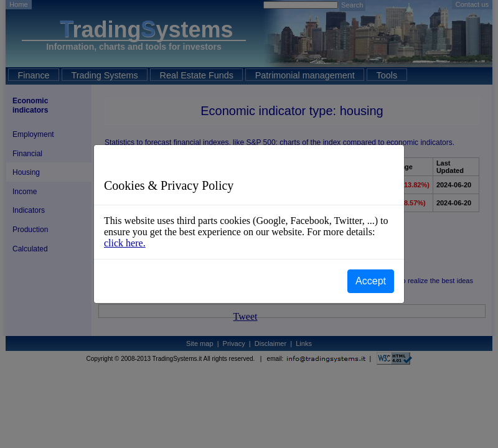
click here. (125, 243)
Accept (371, 281)
